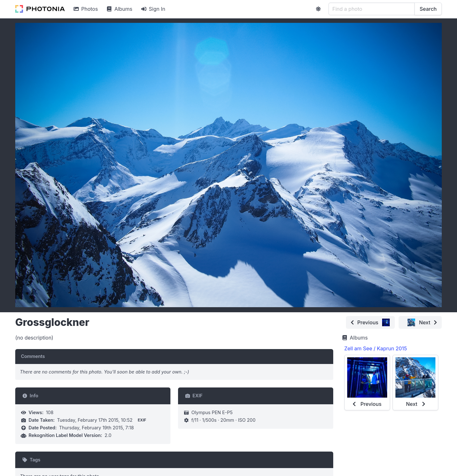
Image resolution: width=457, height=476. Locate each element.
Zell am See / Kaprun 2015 (376, 348)
